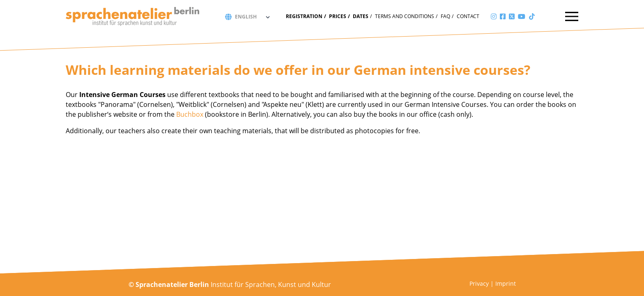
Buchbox (190, 114)
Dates (361, 16)
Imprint (506, 283)
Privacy (479, 283)
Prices (338, 16)
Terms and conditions (405, 16)
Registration (304, 16)
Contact (468, 16)
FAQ (445, 16)
